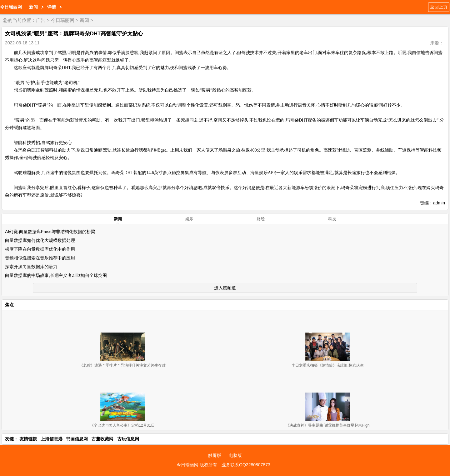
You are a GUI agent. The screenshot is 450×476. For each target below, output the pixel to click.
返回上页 (439, 7)
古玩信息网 (128, 439)
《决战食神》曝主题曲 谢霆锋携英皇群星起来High (327, 425)
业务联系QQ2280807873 (246, 465)
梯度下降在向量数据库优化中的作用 (40, 249)
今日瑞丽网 (11, 7)
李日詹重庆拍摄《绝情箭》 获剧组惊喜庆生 (328, 365)
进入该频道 (225, 288)
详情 (52, 7)
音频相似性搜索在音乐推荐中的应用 (40, 258)
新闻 (33, 7)
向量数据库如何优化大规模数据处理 (40, 240)
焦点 (9, 305)
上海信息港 (52, 439)
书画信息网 (77, 439)
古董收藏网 (102, 439)
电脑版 (235, 455)
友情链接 (28, 439)
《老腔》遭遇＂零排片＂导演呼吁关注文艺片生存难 (122, 365)
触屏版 (215, 455)
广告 (41, 20)
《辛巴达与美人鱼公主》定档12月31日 (122, 425)
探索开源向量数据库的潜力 (31, 267)
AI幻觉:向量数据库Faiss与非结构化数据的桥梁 (50, 232)
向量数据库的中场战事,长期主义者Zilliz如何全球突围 (56, 275)
